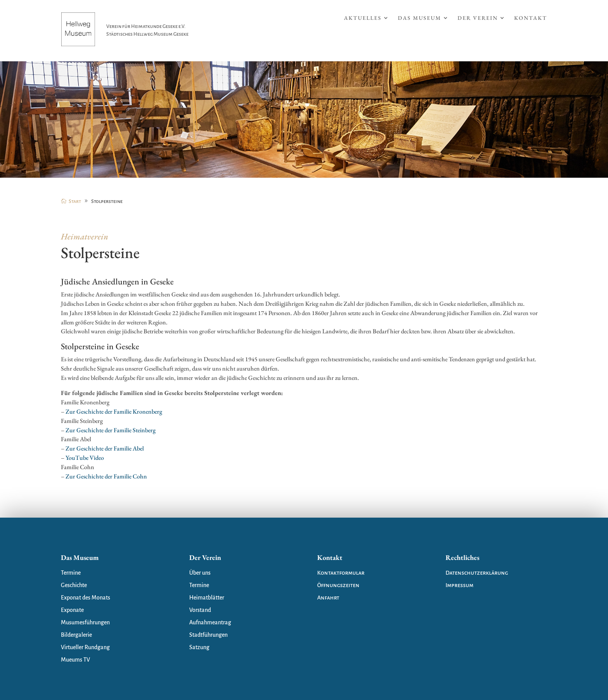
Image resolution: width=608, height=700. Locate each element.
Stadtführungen (208, 635)
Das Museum (420, 18)
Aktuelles (363, 18)
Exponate (72, 610)
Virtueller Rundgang (85, 647)
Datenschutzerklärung (477, 573)
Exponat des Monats (85, 598)
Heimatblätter (207, 598)
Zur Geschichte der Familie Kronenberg (114, 412)
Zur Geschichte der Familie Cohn (106, 476)
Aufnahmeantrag (210, 622)
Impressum (459, 585)
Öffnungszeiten (338, 585)
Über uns (200, 573)
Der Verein (478, 18)
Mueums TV (75, 660)
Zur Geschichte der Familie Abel (105, 448)
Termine (71, 573)
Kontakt (531, 18)
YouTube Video (85, 458)
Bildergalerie (76, 635)
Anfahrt (328, 598)
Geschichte (74, 585)
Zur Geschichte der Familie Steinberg (111, 430)
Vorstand (200, 610)
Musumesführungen (85, 622)
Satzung (199, 647)
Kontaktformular (341, 573)
